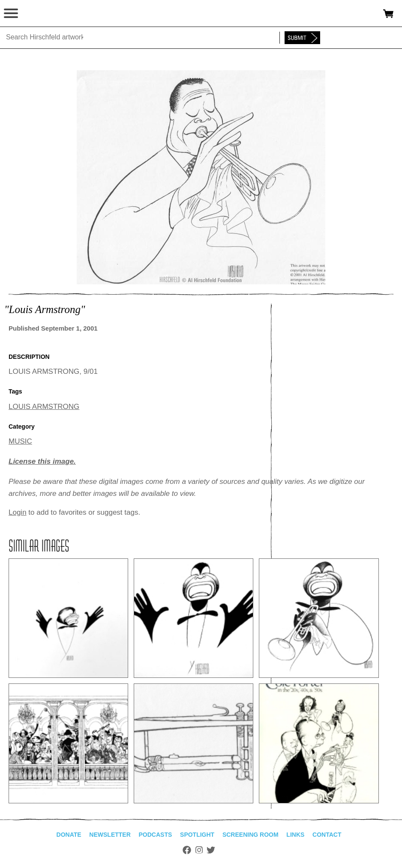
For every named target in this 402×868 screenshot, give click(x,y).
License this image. (42, 461)
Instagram (199, 850)
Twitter (211, 850)
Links (295, 835)
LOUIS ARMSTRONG (44, 407)
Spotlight (197, 835)
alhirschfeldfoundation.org (36, 14)
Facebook (187, 850)
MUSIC (20, 441)
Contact (327, 835)
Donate (69, 835)
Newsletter (110, 835)
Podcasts (156, 835)
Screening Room (250, 835)
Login (18, 512)
